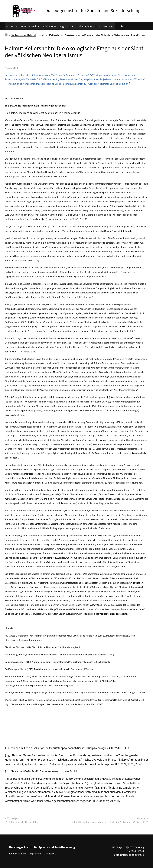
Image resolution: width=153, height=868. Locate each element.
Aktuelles (108, 27)
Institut (12, 26)
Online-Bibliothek (89, 26)
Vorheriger (13, 818)
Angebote (66, 26)
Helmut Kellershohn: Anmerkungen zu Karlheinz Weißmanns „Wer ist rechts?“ (110, 822)
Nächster (141, 818)
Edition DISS (49, 27)
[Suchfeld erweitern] (122, 26)
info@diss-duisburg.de (133, 855)
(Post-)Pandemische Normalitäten (22, 822)
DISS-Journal (30, 26)
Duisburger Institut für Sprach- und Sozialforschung (93, 11)
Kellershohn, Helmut (24, 35)
